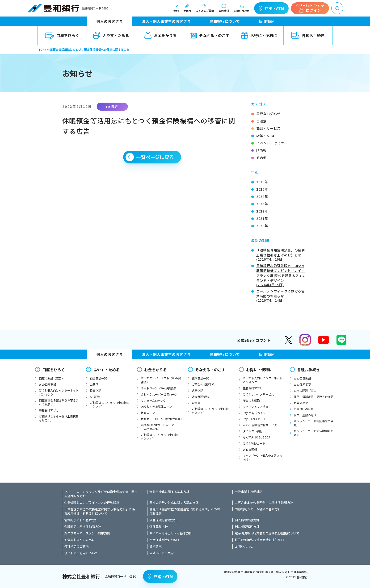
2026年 (262, 182)
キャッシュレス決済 (256, 407)
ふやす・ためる (111, 35)
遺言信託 (198, 390)
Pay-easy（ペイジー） (257, 413)
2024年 (262, 196)
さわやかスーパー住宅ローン (159, 394)
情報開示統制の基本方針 (81, 520)
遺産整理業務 (200, 397)
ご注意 (261, 121)
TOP (42, 49)
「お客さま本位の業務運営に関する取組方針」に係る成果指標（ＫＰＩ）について (99, 511)
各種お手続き (308, 35)
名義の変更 (301, 403)
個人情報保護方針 (247, 520)
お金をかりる (160, 35)
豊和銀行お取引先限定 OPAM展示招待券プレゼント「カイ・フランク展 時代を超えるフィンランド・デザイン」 (282, 275)
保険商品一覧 (200, 378)
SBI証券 (95, 397)
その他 (261, 158)
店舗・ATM (271, 8)
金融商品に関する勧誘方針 (83, 527)
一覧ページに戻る (155, 157)
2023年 (262, 204)
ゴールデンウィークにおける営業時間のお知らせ (282, 295)
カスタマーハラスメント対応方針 (87, 533)
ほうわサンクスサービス (258, 394)
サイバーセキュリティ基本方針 (171, 533)
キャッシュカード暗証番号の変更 (314, 423)
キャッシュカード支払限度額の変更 (314, 433)
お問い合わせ (242, 8)
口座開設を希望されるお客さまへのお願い (59, 402)
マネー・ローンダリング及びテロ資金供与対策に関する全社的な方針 (101, 494)
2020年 (262, 226)
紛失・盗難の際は (305, 415)
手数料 (187, 8)
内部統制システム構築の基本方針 (258, 509)
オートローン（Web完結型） (159, 388)
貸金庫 (196, 403)
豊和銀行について (225, 21)
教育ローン (148, 413)
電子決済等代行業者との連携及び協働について (267, 533)
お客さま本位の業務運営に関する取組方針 (264, 503)
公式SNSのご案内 (162, 553)
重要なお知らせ (268, 114)
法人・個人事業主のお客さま (166, 21)
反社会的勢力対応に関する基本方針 (174, 503)
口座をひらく (62, 35)
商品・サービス (268, 128)
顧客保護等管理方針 (163, 520)
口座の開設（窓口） (52, 378)
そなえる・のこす (210, 35)
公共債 (94, 384)
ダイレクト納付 (253, 431)
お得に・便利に (259, 35)
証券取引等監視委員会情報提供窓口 (259, 540)
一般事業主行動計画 (249, 492)
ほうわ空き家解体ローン (156, 407)
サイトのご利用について (81, 553)
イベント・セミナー (272, 143)
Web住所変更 (302, 384)
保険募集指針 (159, 527)
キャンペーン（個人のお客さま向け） (263, 457)
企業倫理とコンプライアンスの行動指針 (92, 503)
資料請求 (224, 8)
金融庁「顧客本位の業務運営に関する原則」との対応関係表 (185, 511)
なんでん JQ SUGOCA (256, 437)
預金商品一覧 (98, 378)
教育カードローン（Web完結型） (161, 419)
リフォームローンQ (153, 400)
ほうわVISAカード (254, 443)
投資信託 (96, 390)
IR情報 (261, 150)
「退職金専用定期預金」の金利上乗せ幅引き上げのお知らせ (282, 254)
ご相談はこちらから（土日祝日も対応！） (59, 418)
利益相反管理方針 (247, 527)
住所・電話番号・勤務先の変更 (314, 397)
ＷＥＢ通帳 (250, 449)
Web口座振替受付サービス (260, 425)
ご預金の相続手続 (203, 384)
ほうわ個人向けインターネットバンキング (59, 392)
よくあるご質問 (205, 8)
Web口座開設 (48, 384)
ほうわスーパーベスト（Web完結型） (161, 380)
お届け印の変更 (304, 409)
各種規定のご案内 (76, 546)
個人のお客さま (109, 21)
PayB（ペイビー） (255, 419)
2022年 (262, 211)
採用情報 (266, 21)
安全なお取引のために (80, 540)
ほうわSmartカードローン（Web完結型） (157, 427)
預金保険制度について (165, 540)
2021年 (262, 218)
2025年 (262, 189)
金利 (176, 8)
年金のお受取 (251, 400)
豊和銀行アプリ (49, 410)
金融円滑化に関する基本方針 (169, 492)
